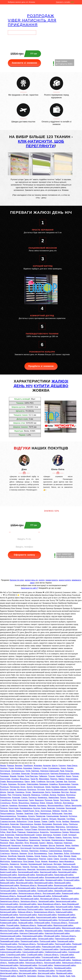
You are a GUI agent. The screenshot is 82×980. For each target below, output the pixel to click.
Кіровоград (16, 845)
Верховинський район (44, 883)
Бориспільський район (35, 880)
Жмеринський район (70, 899)
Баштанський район (49, 872)
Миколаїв (31, 869)
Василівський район (25, 883)
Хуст (70, 811)
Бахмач (3, 795)
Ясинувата (5, 824)
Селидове (60, 808)
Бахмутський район (8, 872)
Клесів (37, 856)
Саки (36, 813)
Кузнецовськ (27, 845)
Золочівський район (28, 904)
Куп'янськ (73, 816)
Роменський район (14, 949)
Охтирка (4, 829)
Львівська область (28, 925)
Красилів (26, 795)
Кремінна (13, 805)
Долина (53, 795)
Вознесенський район (64, 885)
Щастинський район (46, 973)
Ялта (27, 843)
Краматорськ (17, 861)
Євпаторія (4, 851)
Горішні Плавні (31, 829)
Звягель (50, 843)
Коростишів (14, 808)
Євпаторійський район (10, 899)
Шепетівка (50, 827)
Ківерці (61, 779)
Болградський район (15, 880)
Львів (68, 976)
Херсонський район (52, 963)
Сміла (13, 840)
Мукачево (34, 843)
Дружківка (34, 837)
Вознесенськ (5, 827)
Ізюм (2, 835)
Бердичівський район (67, 872)
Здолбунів (12, 856)
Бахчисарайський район (28, 872)
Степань (72, 859)
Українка (4, 768)
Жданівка (38, 766)
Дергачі (73, 792)
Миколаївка (44, 779)
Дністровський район (52, 893)
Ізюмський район (32, 907)
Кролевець (42, 805)
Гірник (11, 768)
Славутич (4, 805)
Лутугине (41, 790)
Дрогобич (19, 843)
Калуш (76, 837)
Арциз (68, 776)
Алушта (31, 816)
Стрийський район (35, 955)
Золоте (30, 787)
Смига (56, 859)
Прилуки (43, 837)
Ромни (11, 829)
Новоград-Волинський (25, 835)
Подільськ (73, 824)
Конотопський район (28, 915)
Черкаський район (25, 968)
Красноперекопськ (8, 816)
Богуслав (51, 782)
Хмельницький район (9, 965)
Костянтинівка (39, 848)
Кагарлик (47, 766)
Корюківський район (66, 915)
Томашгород (32, 859)
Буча (37, 811)
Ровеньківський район (51, 947)
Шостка (52, 845)
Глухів (30, 821)
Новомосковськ (58, 840)
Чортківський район (46, 971)
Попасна (4, 808)
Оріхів (48, 787)
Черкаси (18, 867)
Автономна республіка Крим (49, 869)
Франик (44, 861)
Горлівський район (45, 891)
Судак (44, 768)
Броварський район (54, 880)
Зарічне (3, 856)
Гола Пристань (31, 776)
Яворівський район (64, 973)
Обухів (18, 819)
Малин (12, 811)
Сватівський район (68, 949)
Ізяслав (13, 790)
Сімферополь (64, 867)
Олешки (50, 803)
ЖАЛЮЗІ (60, 381)
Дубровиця (75, 853)
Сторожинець (54, 768)
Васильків (57, 824)
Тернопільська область (10, 957)
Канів (44, 808)
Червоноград (35, 840)
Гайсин (68, 805)
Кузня (17, 837)
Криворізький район (29, 920)
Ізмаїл (36, 845)
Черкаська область (8, 968)
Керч (79, 859)
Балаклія (64, 816)
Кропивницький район (48, 920)
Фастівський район (43, 960)
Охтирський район (46, 939)
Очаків (3, 782)
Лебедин (56, 811)
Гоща (50, 853)
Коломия (57, 835)
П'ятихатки (17, 795)
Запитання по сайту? (29, 588)
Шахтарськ (47, 835)
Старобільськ (6, 800)
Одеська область (68, 936)
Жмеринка (75, 821)
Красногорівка (72, 779)
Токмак (44, 821)
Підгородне (15, 787)
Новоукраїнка (74, 790)
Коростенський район (47, 915)
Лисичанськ (15, 851)
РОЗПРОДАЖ (41, 16)
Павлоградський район (65, 939)
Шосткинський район (28, 973)
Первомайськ (22, 840)
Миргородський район (71, 928)
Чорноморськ (56, 832)
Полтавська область (27, 944)
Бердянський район (9, 875)
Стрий (65, 835)
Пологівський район (9, 944)
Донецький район (24, 896)
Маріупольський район (63, 925)
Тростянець (65, 800)
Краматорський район (26, 917)
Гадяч (31, 800)
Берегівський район (27, 875)
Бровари (44, 845)
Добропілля (22, 821)
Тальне (75, 776)
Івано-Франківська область (49, 904)
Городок (75, 784)
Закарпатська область (10, 901)
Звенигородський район (66, 901)
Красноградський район (46, 917)
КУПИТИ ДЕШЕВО (51, 386)
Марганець (60, 827)
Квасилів (21, 856)
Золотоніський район (9, 904)
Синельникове (53, 816)
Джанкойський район (63, 891)
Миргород (16, 827)
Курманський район (9, 923)
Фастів (63, 829)
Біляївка (19, 768)
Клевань (30, 856)
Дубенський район (60, 896)
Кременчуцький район (10, 920)
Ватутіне (65, 792)
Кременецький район (67, 917)
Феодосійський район (62, 960)
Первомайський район (10, 941)
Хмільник (4, 811)
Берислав (25, 774)
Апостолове (5, 779)
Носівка (21, 776)
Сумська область (51, 955)
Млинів (67, 856)
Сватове (11, 792)
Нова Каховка (73, 829)
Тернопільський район (31, 957)
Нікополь (15, 853)
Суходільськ (5, 803)
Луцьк (38, 861)
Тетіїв (28, 771)
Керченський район (8, 912)
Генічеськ (33, 798)
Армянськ (35, 803)
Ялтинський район (8, 976)
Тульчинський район (50, 957)
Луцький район (13, 925)
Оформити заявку (24, 555)
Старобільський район (16, 955)
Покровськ (5, 840)
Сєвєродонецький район (11, 952)
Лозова (3, 837)
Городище (4, 776)
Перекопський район (29, 941)
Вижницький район (63, 883)
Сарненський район (50, 949)
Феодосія (4, 843)
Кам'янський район (53, 909)
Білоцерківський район (55, 877)
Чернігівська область (9, 971)
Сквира (63, 787)
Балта (48, 792)
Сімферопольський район (56, 952)
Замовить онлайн (65, 2)
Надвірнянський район (53, 931)
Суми (11, 867)
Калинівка (56, 792)
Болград (72, 782)
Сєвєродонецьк (55, 851)
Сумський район (67, 955)
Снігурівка (16, 774)
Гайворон (43, 776)
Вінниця (75, 867)
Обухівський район (52, 936)
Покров (41, 827)
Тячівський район (68, 957)
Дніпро (55, 976)
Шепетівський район (9, 973)
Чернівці (24, 864)
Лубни (3, 832)
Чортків (64, 811)
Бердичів (60, 845)
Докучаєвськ (68, 803)
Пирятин (54, 779)
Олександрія (14, 848)
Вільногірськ (24, 803)
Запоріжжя (32, 976)
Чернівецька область (44, 968)
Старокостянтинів (8, 821)
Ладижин (71, 798)
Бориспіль (44, 832)
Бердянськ (68, 851)
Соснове (64, 859)
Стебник (45, 795)
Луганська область (59, 923)
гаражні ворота (51, 580)
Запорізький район (46, 901)
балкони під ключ (17, 580)
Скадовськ (20, 792)
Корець (44, 856)
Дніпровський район (9, 893)
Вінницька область (28, 885)
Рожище (10, 766)
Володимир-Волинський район (50, 888)
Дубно (66, 853)
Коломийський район (9, 915)
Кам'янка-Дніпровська (60, 774)
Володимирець (41, 853)
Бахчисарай (71, 808)
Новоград (58, 843)
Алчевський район (70, 869)
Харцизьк (24, 837)
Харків (62, 976)
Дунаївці (15, 779)
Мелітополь (5, 861)
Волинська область (8, 888)
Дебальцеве (57, 813)
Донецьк (41, 976)
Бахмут (42, 843)
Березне (23, 853)
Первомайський (7, 819)
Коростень (67, 837)
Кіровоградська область (44, 912)
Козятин (37, 808)
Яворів (3, 766)
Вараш (10, 837)
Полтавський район (45, 944)
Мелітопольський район (10, 928)
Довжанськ (70, 840)
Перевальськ (45, 813)
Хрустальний (26, 848)
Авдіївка (66, 821)
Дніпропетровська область (30, 893)
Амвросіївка (54, 798)
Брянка (66, 832)
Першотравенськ (7, 813)
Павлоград (34, 851)
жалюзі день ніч (31, 580)
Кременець (42, 798)
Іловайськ (53, 784)
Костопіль (53, 856)
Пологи (63, 798)
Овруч (27, 782)
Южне (42, 803)
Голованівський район (27, 891)
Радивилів (11, 859)
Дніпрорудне (5, 798)
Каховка (38, 824)
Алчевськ (44, 851)
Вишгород (39, 800)
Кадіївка (75, 845)
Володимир (47, 824)
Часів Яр (34, 779)
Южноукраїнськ (26, 824)
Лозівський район (26, 923)
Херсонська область (34, 963)
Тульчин (52, 776)
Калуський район (47, 907)
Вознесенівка (64, 784)
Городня (62, 766)
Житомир (58, 864)
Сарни (50, 859)
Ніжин (12, 843)
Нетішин (53, 819)
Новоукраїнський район (32, 936)
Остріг (30, 853)
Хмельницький (69, 864)
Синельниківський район (33, 952)
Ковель (59, 837)
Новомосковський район (11, 936)
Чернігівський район (28, 971)
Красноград (23, 800)
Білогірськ (32, 790)
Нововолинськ (33, 832)
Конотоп (4, 848)
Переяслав (41, 816)
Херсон (42, 867)
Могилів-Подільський (31, 819)
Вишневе (61, 819)
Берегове (51, 808)
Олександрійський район (26, 939)
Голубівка (71, 819)
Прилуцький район (63, 944)
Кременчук (14, 864)
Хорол (63, 768)
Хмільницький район (28, 965)
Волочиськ (71, 795)
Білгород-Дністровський (49, 829)
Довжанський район (70, 893)
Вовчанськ (36, 795)
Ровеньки (21, 832)
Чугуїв (58, 821)
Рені (9, 795)
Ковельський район (64, 912)
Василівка (75, 774)
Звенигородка (38, 792)
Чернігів (26, 867)
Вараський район (7, 883)
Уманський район (26, 960)
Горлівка (4, 867)
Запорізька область (29, 901)
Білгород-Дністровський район (13, 877)
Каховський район (70, 909)
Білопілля (4, 790)
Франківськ (53, 861)
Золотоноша (46, 811)
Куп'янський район (67, 920)
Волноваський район (27, 888)
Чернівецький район (63, 968)
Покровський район (65, 941)
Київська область (25, 912)
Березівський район (45, 875)
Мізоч (60, 856)
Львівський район (45, 925)
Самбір (51, 821)
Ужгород (24, 851)
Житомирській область (50, 899)
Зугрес (28, 792)
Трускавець (22, 816)
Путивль (4, 784)
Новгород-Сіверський (49, 771)
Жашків (13, 776)
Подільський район (48, 941)
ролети (42, 580)
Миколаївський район (51, 928)
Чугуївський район (64, 971)
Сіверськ (37, 768)
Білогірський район (36, 877)
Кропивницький (35, 864)
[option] (24, 473)
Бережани (44, 784)
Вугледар (22, 784)
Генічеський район (8, 891)
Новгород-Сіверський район (31, 933)
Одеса (48, 976)
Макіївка (4, 869)
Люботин (58, 803)
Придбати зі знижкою (41, 366)
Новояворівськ (26, 808)
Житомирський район (30, 899)
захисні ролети (65, 580)
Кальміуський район (64, 907)
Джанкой (25, 827)
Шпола (3, 792)
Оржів (74, 856)
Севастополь (52, 867)
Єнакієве (71, 848)
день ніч (23, 386)
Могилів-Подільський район (12, 931)
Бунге (23, 787)
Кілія (15, 800)
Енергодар (10, 835)
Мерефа (32, 805)
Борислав (14, 824)
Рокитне (42, 859)
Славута (45, 819)
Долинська (22, 790)
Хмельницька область (71, 963)
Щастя (55, 766)
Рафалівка (21, 859)
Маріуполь (22, 869)
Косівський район (8, 917)
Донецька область (8, 896)
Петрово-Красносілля (40, 774)
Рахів (62, 771)
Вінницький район (45, 885)
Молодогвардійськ (56, 805)
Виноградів (76, 805)
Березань (12, 784)
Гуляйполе (41, 782)
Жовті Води (11, 832)
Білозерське (39, 787)
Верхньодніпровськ (15, 782)
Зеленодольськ (18, 771)
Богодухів (72, 787)
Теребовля (28, 766)
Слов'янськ (5, 853)
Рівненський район (33, 947)
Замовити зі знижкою (24, 63)
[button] (11, 460)
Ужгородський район (9, 960)
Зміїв (33, 782)
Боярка (37, 821)
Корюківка (28, 768)
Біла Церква (29, 861)
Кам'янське (48, 864)
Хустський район (46, 965)
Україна (3, 979)
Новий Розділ (28, 811)
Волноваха (23, 805)
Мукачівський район (34, 931)
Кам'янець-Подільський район (30, 909)
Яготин (15, 803)
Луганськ (12, 869)
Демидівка (58, 853)
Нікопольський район (9, 933)
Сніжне (39, 835)
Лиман (19, 811)
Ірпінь (65, 824)
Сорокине (19, 829)
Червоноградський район (65, 965)
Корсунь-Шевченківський (57, 790)
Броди (56, 800)
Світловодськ (72, 827)
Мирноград (74, 832)
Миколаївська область (31, 928)
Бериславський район (64, 875)
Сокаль (24, 798)
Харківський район (16, 963)
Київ (73, 976)
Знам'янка (29, 813)
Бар (66, 782)
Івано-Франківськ (67, 861)
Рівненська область (15, 947)
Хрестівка (68, 813)
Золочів (74, 800)
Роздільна (4, 787)
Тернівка (19, 813)
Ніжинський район (72, 931)
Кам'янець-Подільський (56, 848)
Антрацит (72, 835)
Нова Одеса (72, 766)
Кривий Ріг (21, 976)
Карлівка (55, 787)
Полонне (48, 800)
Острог (3, 859)
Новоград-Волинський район (57, 933)
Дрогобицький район (42, 896)
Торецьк (34, 827)
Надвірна (61, 795)
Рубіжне (51, 837)
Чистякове (46, 840)
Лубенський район (42, 923)
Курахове (16, 798)
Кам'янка (35, 771)
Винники (19, 766)
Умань (68, 845)
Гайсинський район (73, 888)
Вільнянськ (24, 779)
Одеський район (7, 939)
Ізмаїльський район (15, 907)
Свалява (59, 782)
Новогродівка (33, 784)
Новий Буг (60, 776)
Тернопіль (4, 864)
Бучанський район (71, 880)
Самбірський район (32, 949)
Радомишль (5, 774)
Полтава (34, 867)
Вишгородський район (10, 885)
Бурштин (69, 771)
